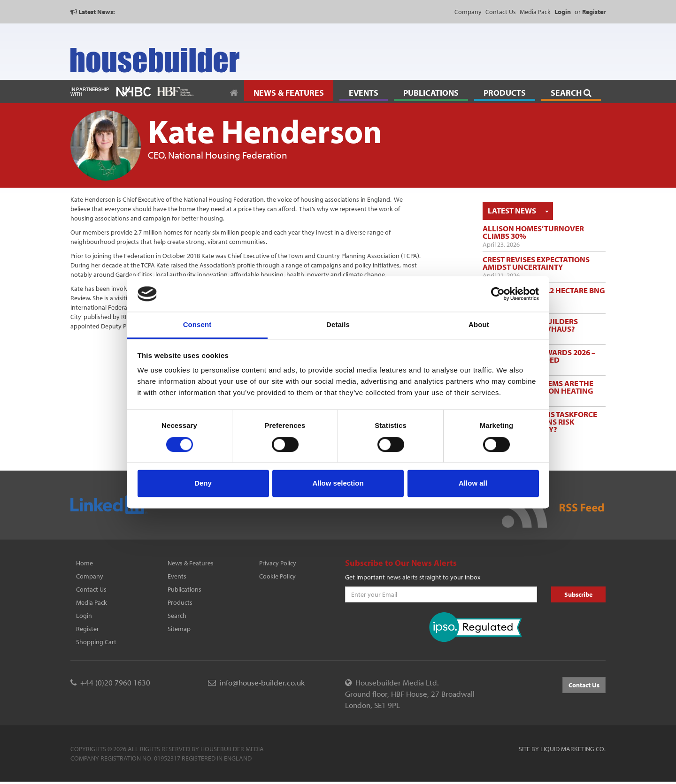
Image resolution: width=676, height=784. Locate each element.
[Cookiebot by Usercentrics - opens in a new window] (498, 294)
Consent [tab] (197, 325)
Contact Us (501, 12)
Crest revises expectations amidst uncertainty (536, 263)
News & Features (191, 563)
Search (177, 616)
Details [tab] (338, 325)
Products (180, 602)
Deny (203, 483)
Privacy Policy (278, 563)
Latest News (512, 210)
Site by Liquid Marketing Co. (562, 749)
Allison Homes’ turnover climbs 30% (533, 232)
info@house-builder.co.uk (262, 682)
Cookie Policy (277, 576)
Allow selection (338, 483)
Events (177, 576)
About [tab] (479, 325)
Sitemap (179, 629)
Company (468, 12)
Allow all (473, 483)
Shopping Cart (96, 642)
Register (88, 629)
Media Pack (535, 12)
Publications (184, 589)
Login (84, 616)
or (590, 12)
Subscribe (578, 594)
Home (84, 563)
